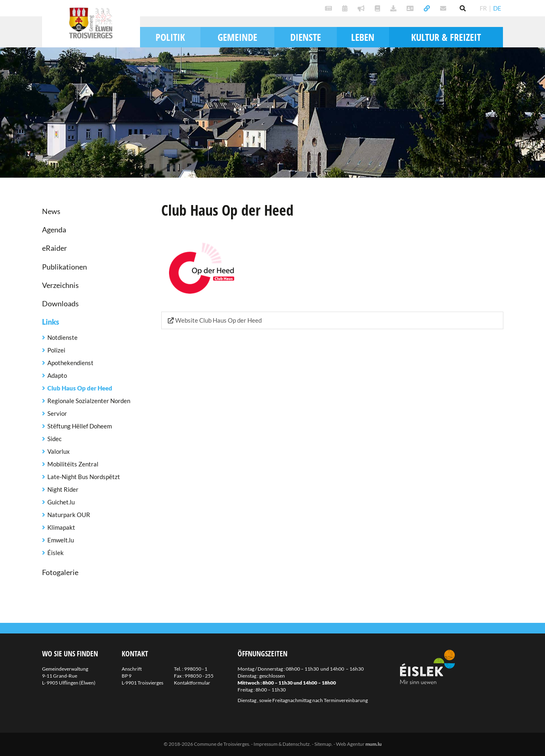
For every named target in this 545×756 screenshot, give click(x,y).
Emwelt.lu (61, 540)
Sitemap (323, 744)
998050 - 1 (196, 669)
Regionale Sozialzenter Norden (89, 401)
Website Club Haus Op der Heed (215, 320)
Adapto (57, 375)
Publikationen (65, 267)
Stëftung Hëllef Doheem (80, 426)
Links (51, 322)
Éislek (56, 553)
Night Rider (63, 489)
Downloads (60, 303)
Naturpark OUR (69, 515)
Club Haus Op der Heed (80, 388)
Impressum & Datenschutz (282, 744)
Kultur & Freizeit (446, 37)
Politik (170, 37)
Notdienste (62, 337)
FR (483, 8)
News (51, 211)
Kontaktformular (192, 683)
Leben (363, 37)
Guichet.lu (61, 502)
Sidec (54, 439)
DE (497, 8)
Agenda (54, 230)
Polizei (56, 350)
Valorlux (59, 451)
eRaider (54, 248)
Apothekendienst (70, 363)
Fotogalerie (60, 572)
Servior (57, 413)
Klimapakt (61, 527)
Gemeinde (237, 37)
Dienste (306, 37)
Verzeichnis (60, 285)
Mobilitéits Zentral (73, 464)
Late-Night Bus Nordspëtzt (84, 477)
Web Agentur (350, 744)
